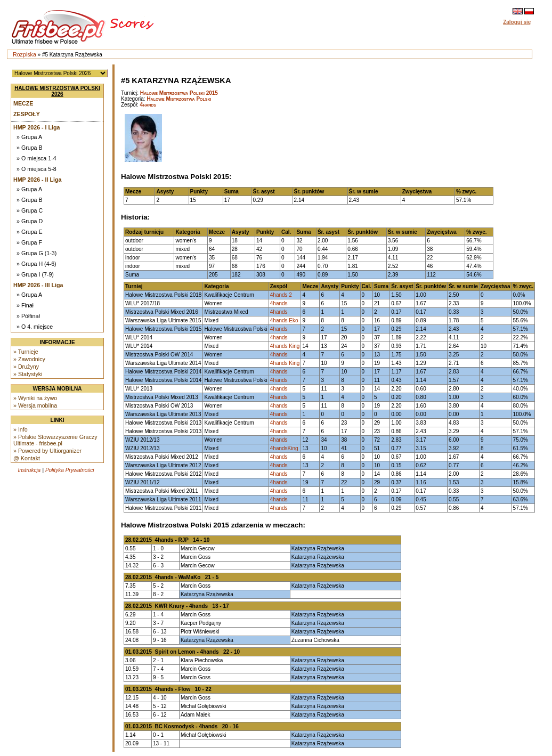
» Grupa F (29, 242)
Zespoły (27, 114)
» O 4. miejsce (35, 327)
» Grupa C (30, 210)
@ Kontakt (27, 458)
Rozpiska (25, 54)
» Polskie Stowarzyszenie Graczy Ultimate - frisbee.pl (55, 440)
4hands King (285, 346)
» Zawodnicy (29, 359)
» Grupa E (30, 232)
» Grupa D (30, 221)
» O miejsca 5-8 (36, 169)
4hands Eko (284, 320)
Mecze (23, 103)
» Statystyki (28, 374)
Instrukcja (29, 470)
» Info (21, 429)
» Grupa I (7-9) (35, 274)
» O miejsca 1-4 (36, 158)
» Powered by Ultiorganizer (47, 451)
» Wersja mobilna (35, 405)
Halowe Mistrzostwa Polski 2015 (179, 93)
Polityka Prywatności (70, 470)
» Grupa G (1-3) (36, 253)
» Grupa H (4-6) (36, 264)
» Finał (25, 305)
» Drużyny (26, 367)
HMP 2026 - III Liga (38, 285)
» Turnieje (26, 352)
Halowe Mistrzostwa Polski (179, 99)
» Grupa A (29, 137)
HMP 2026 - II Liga (37, 180)
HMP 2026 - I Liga (36, 127)
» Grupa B (30, 148)
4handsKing (284, 448)
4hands (148, 105)
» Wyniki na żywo (35, 398)
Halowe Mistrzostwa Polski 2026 (57, 91)
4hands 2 (281, 295)
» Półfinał (28, 316)
